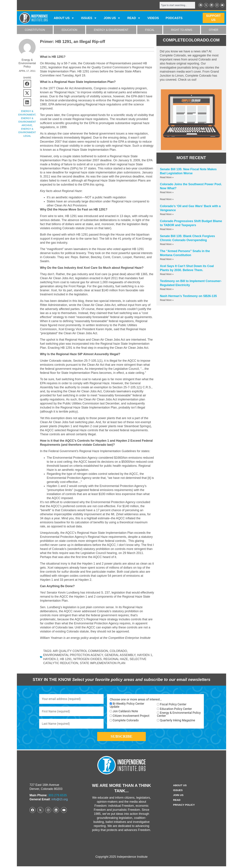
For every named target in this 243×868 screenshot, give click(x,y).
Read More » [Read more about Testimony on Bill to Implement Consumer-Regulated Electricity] (167, 289)
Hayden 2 (51, 659)
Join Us (178, 797)
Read (176, 802)
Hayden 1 (145, 655)
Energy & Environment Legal (27, 133)
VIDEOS (153, 18)
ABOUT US (64, 18)
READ (134, 18)
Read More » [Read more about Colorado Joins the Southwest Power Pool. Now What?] (167, 192)
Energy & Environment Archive (27, 122)
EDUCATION (69, 30)
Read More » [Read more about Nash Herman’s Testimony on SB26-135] (167, 300)
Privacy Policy (184, 806)
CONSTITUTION (35, 30)
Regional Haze (116, 659)
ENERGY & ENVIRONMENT (111, 30)
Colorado (118, 651)
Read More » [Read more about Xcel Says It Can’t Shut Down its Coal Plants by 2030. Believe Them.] (167, 274)
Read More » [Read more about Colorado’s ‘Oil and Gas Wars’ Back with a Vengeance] (167, 214)
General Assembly (120, 655)
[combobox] (177, 5)
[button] (27, 84)
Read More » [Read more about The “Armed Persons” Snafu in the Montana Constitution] (167, 259)
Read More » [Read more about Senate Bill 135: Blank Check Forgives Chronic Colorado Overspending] (167, 244)
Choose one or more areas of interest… (136, 700)
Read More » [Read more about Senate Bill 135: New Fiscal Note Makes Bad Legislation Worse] (167, 177)
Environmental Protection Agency (73, 655)
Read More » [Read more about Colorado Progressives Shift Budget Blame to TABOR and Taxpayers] (167, 229)
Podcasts (174, 18)
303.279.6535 (58, 797)
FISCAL (150, 30)
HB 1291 (66, 659)
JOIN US (112, 18)
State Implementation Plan (103, 663)
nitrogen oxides (88, 659)
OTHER (213, 30)
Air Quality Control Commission (80, 651)
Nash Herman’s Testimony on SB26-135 (188, 296)
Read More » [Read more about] (167, 199)
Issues (89, 18)
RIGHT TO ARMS (182, 30)
